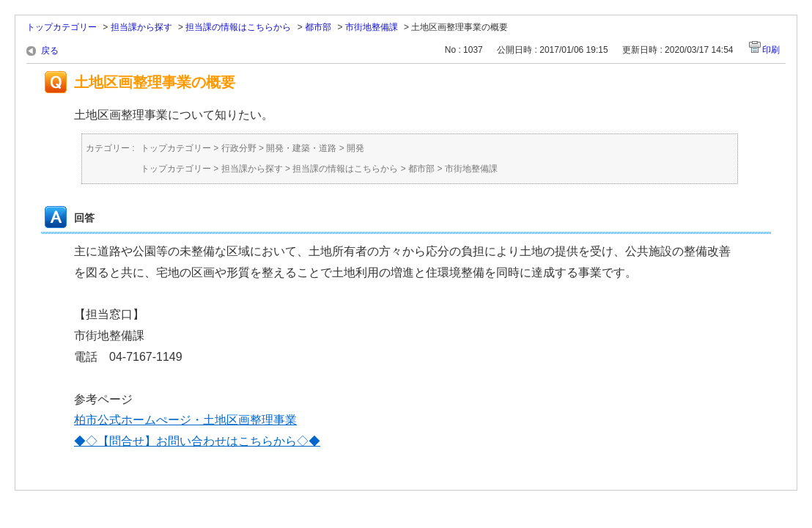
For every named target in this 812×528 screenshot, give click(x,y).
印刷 (771, 50)
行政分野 (239, 148)
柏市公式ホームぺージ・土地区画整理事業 (185, 420)
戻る (50, 51)
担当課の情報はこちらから (238, 27)
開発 (355, 148)
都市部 (318, 27)
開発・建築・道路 (301, 148)
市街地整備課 (372, 27)
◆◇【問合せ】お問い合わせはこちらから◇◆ (197, 441)
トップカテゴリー (62, 27)
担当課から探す (141, 27)
